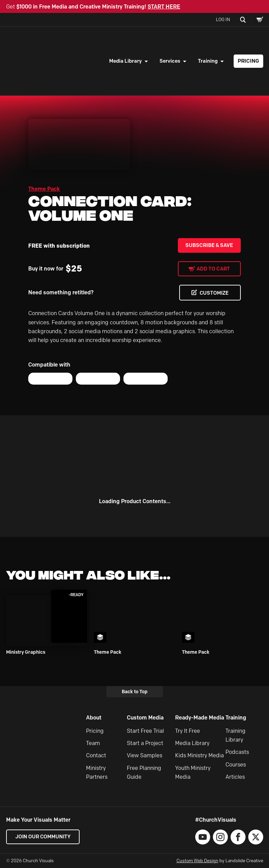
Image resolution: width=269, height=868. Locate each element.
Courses (236, 765)
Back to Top (135, 692)
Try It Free (188, 731)
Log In (223, 19)
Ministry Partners (97, 772)
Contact (96, 756)
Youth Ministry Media (193, 772)
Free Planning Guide (144, 772)
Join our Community (44, 837)
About (94, 718)
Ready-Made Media (200, 718)
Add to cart (213, 269)
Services (170, 61)
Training (208, 61)
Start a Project (145, 743)
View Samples (145, 756)
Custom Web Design (197, 861)
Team (93, 743)
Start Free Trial (145, 731)
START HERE (164, 7)
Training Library (236, 735)
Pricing (248, 61)
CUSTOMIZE (213, 293)
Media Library (125, 61)
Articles (235, 777)
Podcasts (237, 752)
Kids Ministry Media (199, 756)
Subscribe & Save (209, 245)
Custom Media (145, 718)
